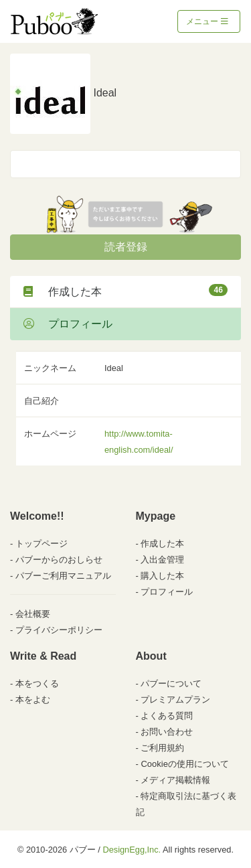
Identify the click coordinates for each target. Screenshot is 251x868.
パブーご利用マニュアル (63, 576)
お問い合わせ (167, 732)
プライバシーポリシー (59, 630)
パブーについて (171, 683)
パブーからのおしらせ (59, 560)
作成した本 (125, 291)
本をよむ (33, 700)
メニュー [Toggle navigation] (207, 21)
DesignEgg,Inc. (132, 850)
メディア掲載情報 (175, 780)
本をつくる (37, 683)
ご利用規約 (162, 748)
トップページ (41, 544)
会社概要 (33, 614)
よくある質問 (167, 716)
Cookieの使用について (184, 764)
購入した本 (162, 576)
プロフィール (68, 324)
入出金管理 (162, 560)
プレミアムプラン (175, 700)
